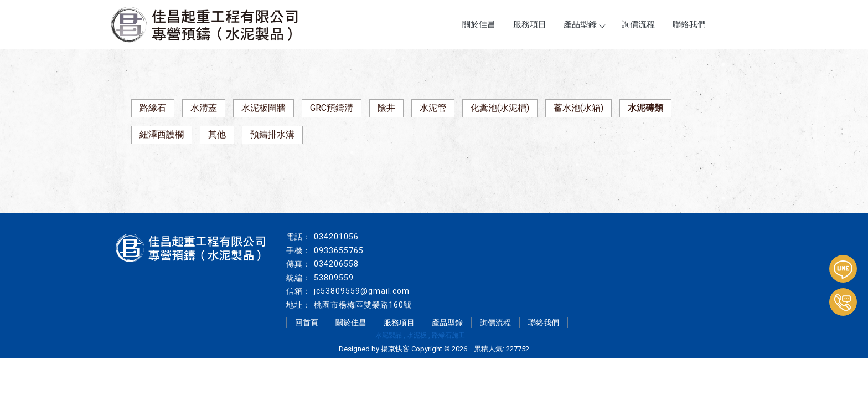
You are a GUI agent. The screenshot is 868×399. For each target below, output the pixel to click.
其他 (217, 134)
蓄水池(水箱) (578, 108)
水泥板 (417, 335)
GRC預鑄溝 (332, 108)
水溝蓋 (204, 108)
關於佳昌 (479, 24)
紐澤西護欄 (162, 134)
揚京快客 (395, 349)
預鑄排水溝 (272, 134)
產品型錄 (584, 24)
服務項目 (530, 24)
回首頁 (307, 323)
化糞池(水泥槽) (500, 108)
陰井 (386, 108)
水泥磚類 (645, 108)
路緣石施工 (448, 335)
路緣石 (153, 108)
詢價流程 (638, 24)
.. (471, 349)
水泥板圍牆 (263, 108)
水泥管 (433, 108)
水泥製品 (389, 335)
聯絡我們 (689, 24)
